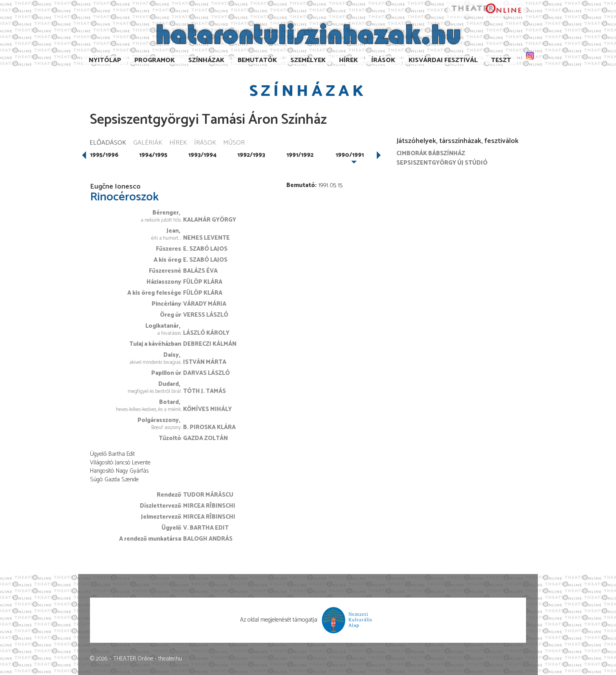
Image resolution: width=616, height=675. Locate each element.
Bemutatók (257, 60)
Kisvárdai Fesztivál (443, 60)
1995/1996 (104, 155)
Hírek (348, 60)
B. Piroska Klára (209, 427)
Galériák (148, 143)
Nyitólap (105, 60)
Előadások (108, 143)
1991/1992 (300, 155)
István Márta (205, 362)
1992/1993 (251, 155)
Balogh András (208, 539)
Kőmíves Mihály (207, 409)
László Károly (206, 333)
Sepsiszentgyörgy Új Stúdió (442, 163)
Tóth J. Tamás (204, 391)
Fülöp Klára (203, 282)
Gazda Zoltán (205, 438)
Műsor (234, 143)
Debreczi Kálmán (210, 344)
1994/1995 (153, 155)
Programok (155, 60)
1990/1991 (350, 155)
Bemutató (301, 185)
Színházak (206, 60)
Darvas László (206, 373)
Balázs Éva (200, 271)
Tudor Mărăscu (208, 495)
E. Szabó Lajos (205, 249)
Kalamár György (210, 220)
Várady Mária (205, 304)
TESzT (501, 60)
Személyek (308, 60)
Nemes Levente (206, 238)
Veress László (206, 315)
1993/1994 (202, 155)
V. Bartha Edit (206, 528)
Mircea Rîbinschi (209, 506)
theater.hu (170, 659)
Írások (383, 60)
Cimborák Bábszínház (431, 153)
